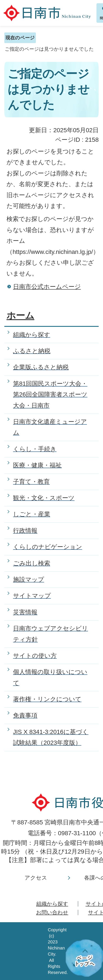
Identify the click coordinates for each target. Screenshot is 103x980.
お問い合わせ (52, 912)
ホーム (20, 315)
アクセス (36, 878)
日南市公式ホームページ (47, 287)
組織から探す (52, 904)
